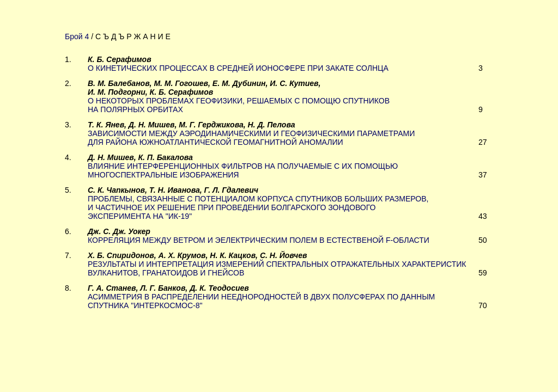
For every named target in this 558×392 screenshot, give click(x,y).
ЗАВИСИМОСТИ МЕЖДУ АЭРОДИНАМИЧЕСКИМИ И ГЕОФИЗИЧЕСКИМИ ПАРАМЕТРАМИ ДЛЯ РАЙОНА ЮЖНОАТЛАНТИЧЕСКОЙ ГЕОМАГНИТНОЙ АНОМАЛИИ (251, 138)
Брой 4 (77, 36)
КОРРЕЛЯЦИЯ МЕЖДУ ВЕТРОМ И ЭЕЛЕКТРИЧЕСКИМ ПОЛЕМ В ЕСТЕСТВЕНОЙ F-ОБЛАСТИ (259, 240)
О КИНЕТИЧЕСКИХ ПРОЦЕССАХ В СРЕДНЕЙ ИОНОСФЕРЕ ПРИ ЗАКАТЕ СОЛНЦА (238, 68)
